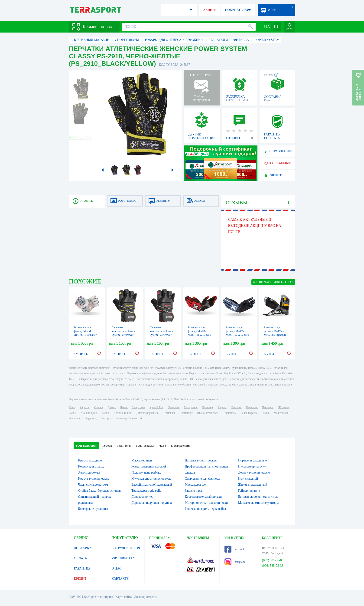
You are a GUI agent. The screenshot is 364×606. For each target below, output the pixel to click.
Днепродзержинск (147, 413)
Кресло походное (90, 460)
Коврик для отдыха (91, 466)
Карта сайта (124, 597)
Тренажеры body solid (146, 491)
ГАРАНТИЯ (82, 568)
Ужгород (106, 418)
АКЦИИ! (209, 10)
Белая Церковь (249, 413)
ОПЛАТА (81, 558)
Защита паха (193, 491)
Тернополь (229, 413)
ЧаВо (162, 446)
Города (107, 446)
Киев (72, 407)
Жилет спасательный (253, 485)
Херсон (222, 407)
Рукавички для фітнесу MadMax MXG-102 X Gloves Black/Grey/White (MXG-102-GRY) (237, 335)
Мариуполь (191, 407)
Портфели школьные (252, 460)
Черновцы (169, 413)
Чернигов (252, 407)
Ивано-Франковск (208, 413)
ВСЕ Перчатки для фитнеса (273, 282)
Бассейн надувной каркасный (152, 485)
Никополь (75, 418)
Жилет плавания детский (149, 466)
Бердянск (91, 418)
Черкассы (268, 407)
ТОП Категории (87, 446)
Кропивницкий (123, 413)
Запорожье (138, 407)
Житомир (284, 407)
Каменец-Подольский (129, 418)
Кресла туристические (94, 479)
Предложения (180, 446)
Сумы (72, 413)
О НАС (117, 568)
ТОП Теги (124, 446)
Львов (124, 407)
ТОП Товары (145, 446)
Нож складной (248, 479)
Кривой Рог (156, 407)
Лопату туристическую (254, 473)
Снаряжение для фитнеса (202, 479)
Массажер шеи (142, 460)
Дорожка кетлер (142, 497)
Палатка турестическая (201, 460)
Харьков (84, 407)
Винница (207, 407)
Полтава (236, 407)
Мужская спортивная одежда (151, 479)
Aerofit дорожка (89, 473)
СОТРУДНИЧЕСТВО (127, 548)
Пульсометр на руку (252, 466)
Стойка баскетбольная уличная (99, 491)
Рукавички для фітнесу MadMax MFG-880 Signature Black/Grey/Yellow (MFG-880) (275, 335)
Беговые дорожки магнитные (258, 497)
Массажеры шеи (196, 485)
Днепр (111, 407)
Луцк (266, 413)
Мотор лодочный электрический (207, 503)
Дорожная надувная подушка (151, 503)
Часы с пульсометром (93, 485)
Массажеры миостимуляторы (258, 503)
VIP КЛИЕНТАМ (124, 558)
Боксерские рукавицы (93, 509)
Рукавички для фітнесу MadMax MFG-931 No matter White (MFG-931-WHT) (85, 335)
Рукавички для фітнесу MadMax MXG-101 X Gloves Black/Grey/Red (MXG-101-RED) (199, 335)
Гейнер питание (249, 491)
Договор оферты (145, 597)
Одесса (98, 407)
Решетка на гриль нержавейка (205, 509)
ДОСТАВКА (83, 548)
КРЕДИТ (80, 579)
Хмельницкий (89, 413)
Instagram (235, 562)
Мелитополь (281, 413)
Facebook (235, 549)
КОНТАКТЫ (121, 579)
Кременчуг (186, 413)
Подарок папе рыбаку (146, 473)
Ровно (105, 413)
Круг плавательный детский (204, 497)
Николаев (173, 407)
